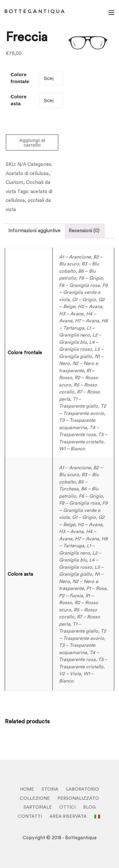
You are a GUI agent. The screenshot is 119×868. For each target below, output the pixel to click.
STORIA (50, 789)
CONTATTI (30, 816)
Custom (14, 182)
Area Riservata (68, 816)
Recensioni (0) (84, 231)
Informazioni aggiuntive (34, 231)
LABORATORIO (83, 789)
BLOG (89, 807)
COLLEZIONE (35, 798)
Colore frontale (20, 78)
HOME (27, 789)
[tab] (34, 231)
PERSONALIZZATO (78, 798)
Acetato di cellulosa (27, 174)
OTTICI (67, 807)
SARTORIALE (38, 807)
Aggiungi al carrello (32, 143)
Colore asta (18, 100)
